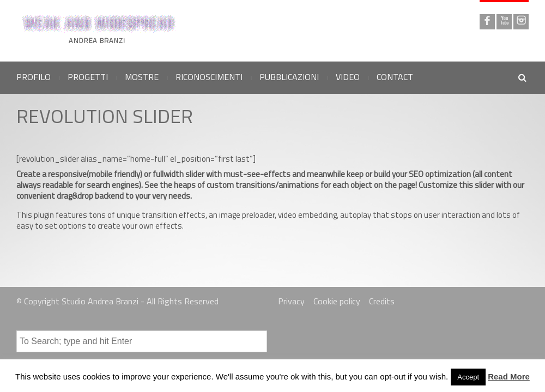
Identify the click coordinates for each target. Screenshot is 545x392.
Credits (382, 301)
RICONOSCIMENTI (209, 77)
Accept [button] (468, 377)
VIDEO (348, 77)
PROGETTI (88, 77)
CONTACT (395, 77)
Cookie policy (337, 301)
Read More (509, 376)
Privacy (291, 301)
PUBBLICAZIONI (289, 77)
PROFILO (34, 77)
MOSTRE (142, 77)
